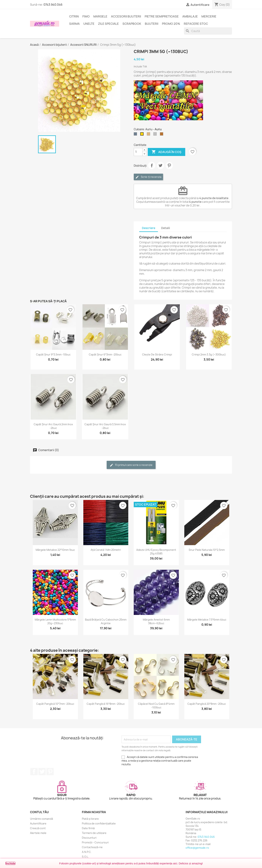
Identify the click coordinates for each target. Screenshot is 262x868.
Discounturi (89, 838)
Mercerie (209, 16)
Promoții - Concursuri (95, 842)
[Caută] (208, 31)
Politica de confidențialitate (99, 823)
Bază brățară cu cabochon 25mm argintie (106, 621)
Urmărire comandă (41, 819)
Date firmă (88, 828)
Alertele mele (38, 833)
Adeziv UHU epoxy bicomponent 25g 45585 (156, 552)
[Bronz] (149, 135)
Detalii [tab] (166, 228)
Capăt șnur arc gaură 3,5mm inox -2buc (105, 426)
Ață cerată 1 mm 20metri (106, 550)
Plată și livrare (90, 819)
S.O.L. (85, 857)
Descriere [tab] (149, 228)
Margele (100, 16)
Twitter (42, 772)
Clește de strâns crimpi (157, 354)
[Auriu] (143, 135)
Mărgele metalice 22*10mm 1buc (55, 550)
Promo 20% (171, 24)
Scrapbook (132, 24)
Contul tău (39, 812)
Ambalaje (190, 16)
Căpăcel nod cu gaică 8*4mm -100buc (156, 706)
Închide (10, 863)
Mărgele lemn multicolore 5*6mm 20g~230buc (55, 621)
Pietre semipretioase (162, 16)
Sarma (74, 24)
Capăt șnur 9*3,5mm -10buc (53, 354)
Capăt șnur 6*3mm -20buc (105, 354)
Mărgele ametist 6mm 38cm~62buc (156, 621)
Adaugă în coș (166, 152)
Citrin (74, 16)
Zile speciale (108, 24)
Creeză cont (38, 828)
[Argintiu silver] (156, 135)
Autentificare (38, 823)
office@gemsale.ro (197, 848)
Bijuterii (152, 24)
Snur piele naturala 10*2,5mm (207, 550)
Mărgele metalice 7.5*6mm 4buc (207, 620)
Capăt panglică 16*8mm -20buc (106, 704)
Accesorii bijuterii (126, 16)
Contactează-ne (92, 847)
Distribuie (152, 165)
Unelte (89, 24)
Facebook (34, 772)
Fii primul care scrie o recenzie (131, 465)
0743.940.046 (53, 5)
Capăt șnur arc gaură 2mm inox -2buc (53, 426)
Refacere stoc (196, 24)
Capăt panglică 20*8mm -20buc (207, 704)
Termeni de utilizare (94, 833)
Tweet (160, 165)
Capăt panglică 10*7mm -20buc (55, 704)
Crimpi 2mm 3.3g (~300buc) (209, 354)
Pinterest (169, 165)
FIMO (86, 16)
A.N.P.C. (87, 852)
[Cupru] (162, 135)
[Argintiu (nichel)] (136, 135)
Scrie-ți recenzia (148, 177)
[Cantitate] (138, 152)
